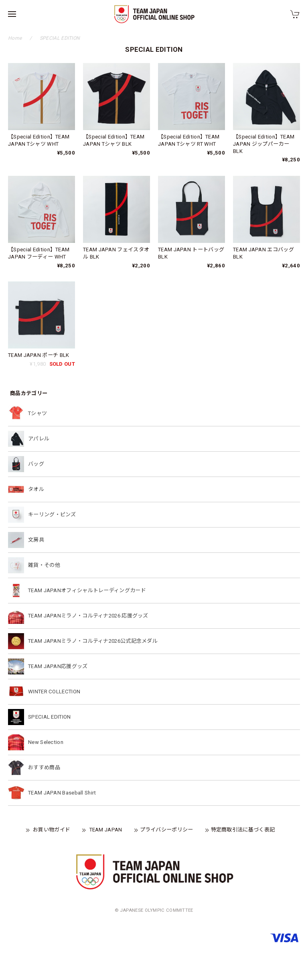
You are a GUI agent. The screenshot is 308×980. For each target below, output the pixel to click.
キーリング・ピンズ (52, 514)
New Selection (46, 742)
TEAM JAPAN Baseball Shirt (62, 793)
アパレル (39, 439)
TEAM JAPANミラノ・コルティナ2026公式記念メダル (93, 641)
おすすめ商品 (44, 767)
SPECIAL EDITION (50, 717)
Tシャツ (37, 413)
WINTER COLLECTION (54, 692)
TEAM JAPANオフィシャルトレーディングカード (87, 590)
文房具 (36, 540)
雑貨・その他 (44, 565)
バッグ (36, 464)
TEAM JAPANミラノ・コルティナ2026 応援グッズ (88, 616)
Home (15, 38)
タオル (36, 489)
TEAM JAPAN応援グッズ (58, 666)
